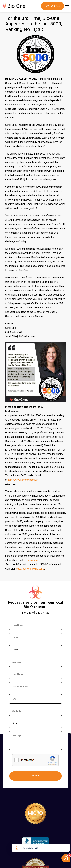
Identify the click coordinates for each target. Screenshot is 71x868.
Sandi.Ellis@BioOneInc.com (20, 336)
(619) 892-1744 (53, 6)
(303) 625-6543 (14, 332)
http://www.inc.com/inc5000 (23, 480)
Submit (35, 776)
